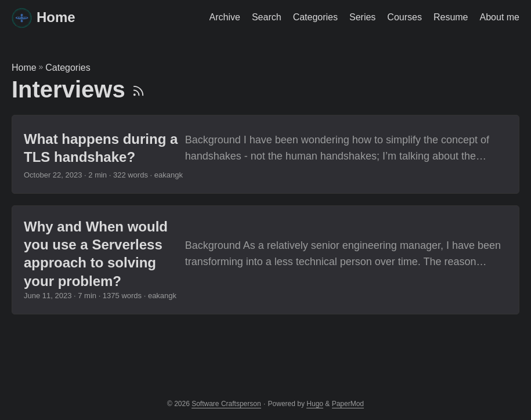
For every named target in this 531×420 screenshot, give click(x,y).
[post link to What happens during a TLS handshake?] (265, 154)
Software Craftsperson (226, 404)
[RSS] (138, 89)
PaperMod (348, 404)
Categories (68, 68)
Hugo (315, 404)
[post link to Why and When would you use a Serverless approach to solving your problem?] (265, 260)
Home (44, 17)
